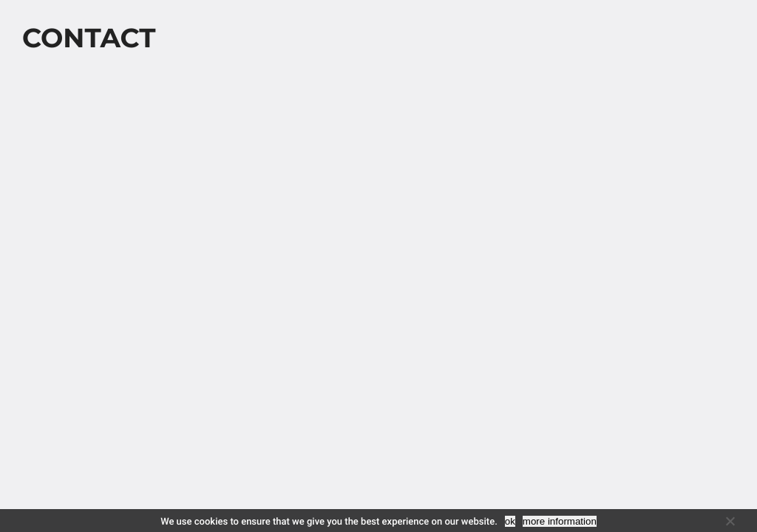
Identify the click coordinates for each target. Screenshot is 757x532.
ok (510, 521)
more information (560, 521)
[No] (730, 521)
